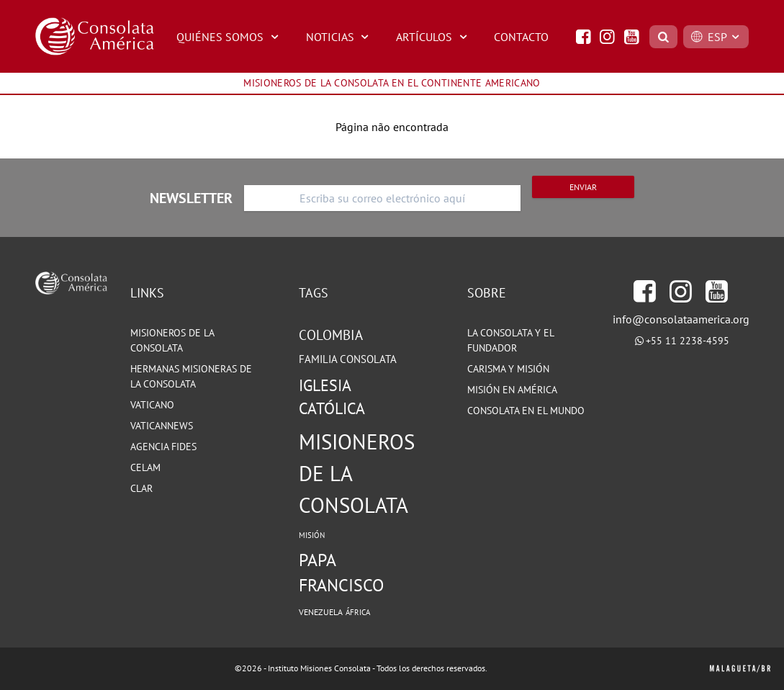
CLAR (141, 488)
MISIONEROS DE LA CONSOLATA (172, 340)
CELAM (145, 467)
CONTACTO (521, 37)
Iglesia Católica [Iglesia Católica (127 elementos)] (332, 397)
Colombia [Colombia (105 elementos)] (331, 335)
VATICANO (152, 405)
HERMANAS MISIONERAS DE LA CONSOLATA (191, 376)
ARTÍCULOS (433, 37)
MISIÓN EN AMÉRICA (512, 390)
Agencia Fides (163, 447)
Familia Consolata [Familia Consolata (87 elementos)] (348, 359)
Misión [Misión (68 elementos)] (312, 535)
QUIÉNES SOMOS (229, 37)
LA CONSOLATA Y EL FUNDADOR (510, 340)
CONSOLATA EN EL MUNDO (526, 411)
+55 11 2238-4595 (688, 341)
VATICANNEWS (162, 426)
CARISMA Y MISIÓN (508, 369)
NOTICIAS (339, 37)
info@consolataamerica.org (681, 319)
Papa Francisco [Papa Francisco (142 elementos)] (341, 573)
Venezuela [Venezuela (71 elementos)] (321, 612)
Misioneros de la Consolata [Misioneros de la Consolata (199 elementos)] (357, 473)
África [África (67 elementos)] (358, 612)
